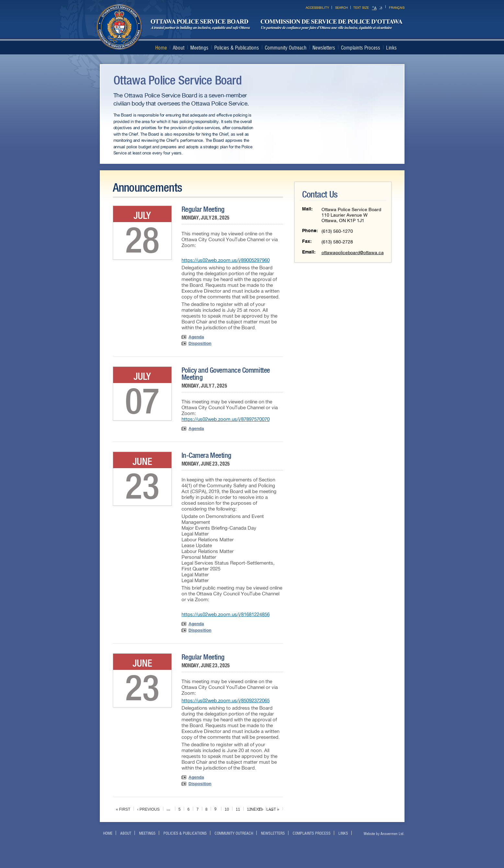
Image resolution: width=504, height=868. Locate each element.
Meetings (199, 48)
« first (123, 809)
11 (238, 809)
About (179, 48)
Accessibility (317, 8)
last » (273, 809)
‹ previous (148, 809)
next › (257, 809)
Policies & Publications (237, 48)
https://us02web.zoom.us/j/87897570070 (226, 419)
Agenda (196, 337)
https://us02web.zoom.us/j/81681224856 (226, 614)
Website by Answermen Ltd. (384, 834)
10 (227, 809)
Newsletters (324, 48)
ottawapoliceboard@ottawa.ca (353, 253)
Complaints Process (361, 48)
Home (161, 48)
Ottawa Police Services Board (250, 27)
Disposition (200, 343)
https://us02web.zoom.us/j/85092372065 (226, 701)
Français (397, 8)
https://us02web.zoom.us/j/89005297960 (226, 260)
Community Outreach (286, 48)
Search (341, 8)
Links (391, 48)
